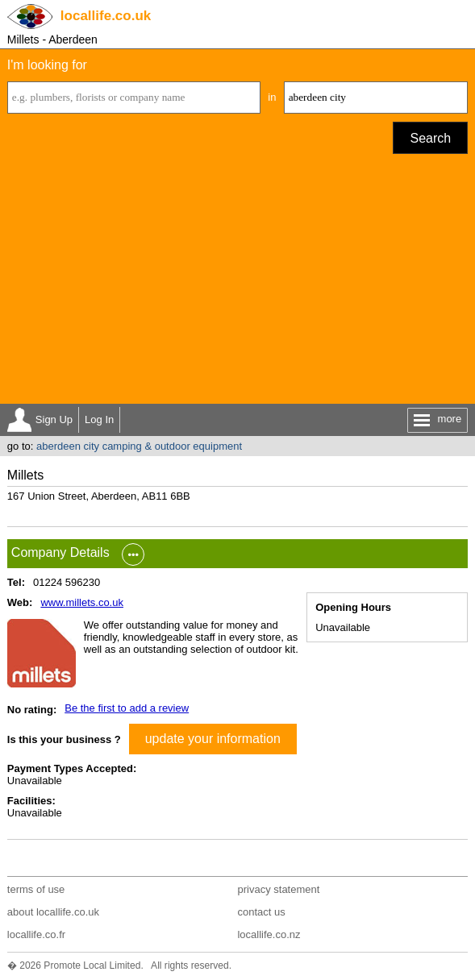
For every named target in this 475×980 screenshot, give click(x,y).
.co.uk (106, 16)
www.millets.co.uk (82, 602)
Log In (99, 419)
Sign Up (54, 419)
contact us (261, 912)
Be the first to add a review (127, 708)
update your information (213, 739)
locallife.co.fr (36, 934)
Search (430, 138)
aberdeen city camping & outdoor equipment (139, 446)
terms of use (36, 889)
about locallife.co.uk (53, 912)
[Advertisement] (237, 283)
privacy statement (278, 889)
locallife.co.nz (269, 934)
